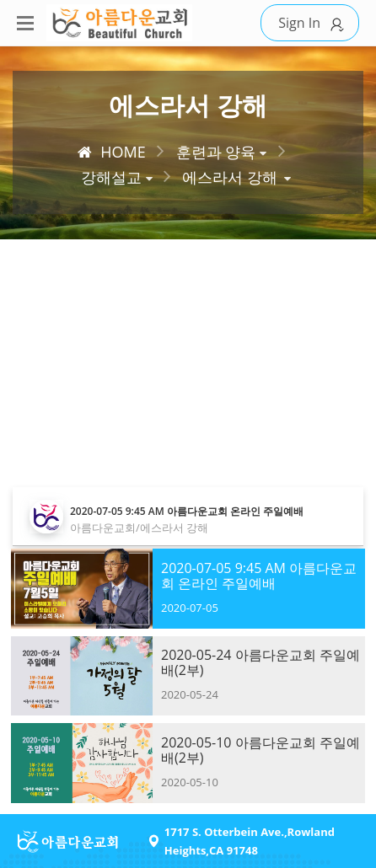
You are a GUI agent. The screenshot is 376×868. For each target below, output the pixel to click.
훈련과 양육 (216, 152)
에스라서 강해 (230, 177)
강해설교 (111, 177)
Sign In (314, 23)
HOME (111, 152)
